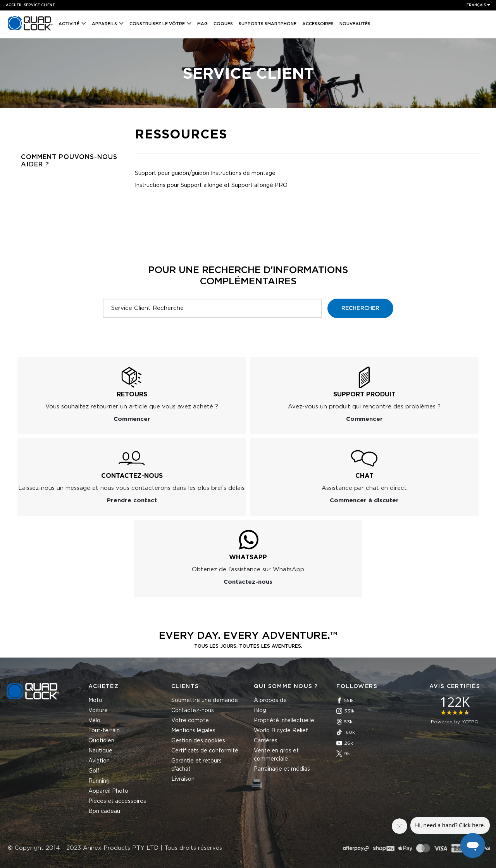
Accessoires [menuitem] (318, 24)
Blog (260, 711)
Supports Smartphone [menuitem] (268, 24)
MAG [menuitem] (202, 24)
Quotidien (101, 741)
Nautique (100, 751)
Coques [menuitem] (223, 24)
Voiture (98, 711)
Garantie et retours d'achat (196, 765)
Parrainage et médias (282, 769)
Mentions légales (193, 731)
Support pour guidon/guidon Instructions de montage (205, 173)
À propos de (270, 700)
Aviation (99, 761)
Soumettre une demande (205, 700)
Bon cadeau (104, 811)
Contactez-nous (193, 711)
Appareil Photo (108, 791)
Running (99, 781)
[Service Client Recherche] (212, 308)
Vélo (94, 721)
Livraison (183, 779)
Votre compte (190, 721)
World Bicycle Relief (281, 731)
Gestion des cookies (198, 741)
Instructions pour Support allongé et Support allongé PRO (211, 185)
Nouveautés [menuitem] (355, 24)
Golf (94, 771)
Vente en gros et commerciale (276, 755)
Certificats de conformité (205, 751)
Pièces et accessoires (117, 801)
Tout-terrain (104, 731)
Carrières (266, 741)
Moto (95, 700)
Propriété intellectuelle (284, 721)
